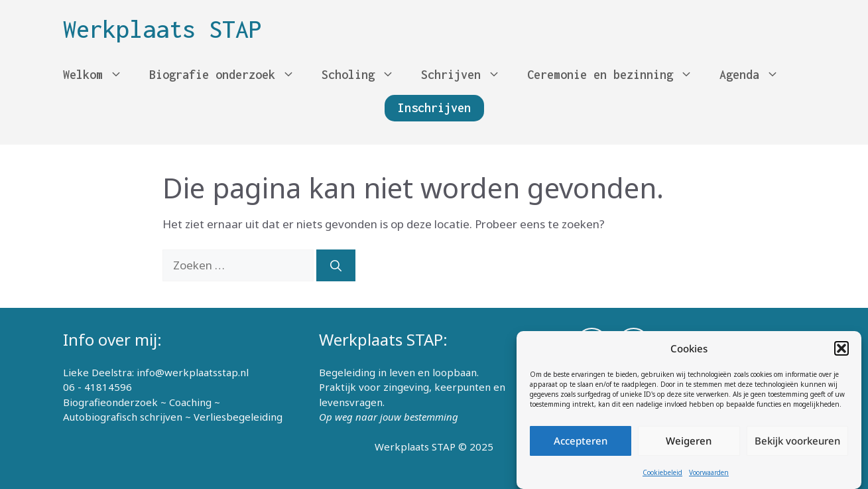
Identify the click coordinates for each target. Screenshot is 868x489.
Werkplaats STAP (162, 29)
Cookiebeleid (662, 472)
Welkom (99, 75)
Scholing (365, 75)
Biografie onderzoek (229, 75)
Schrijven (467, 75)
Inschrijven (434, 108)
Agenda (756, 75)
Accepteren (581, 441)
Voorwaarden (709, 472)
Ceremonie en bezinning (617, 75)
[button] (841, 349)
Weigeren (689, 441)
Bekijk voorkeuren (797, 441)
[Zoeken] (336, 265)
